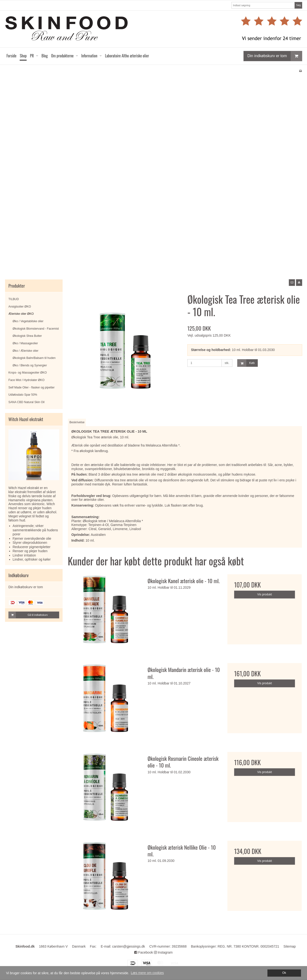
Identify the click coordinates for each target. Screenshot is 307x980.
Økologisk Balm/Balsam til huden (34, 358)
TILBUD (14, 299)
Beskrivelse (77, 422)
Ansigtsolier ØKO (20, 307)
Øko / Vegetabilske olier (28, 321)
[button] (292, 283)
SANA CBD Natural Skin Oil (26, 402)
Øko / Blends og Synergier (30, 365)
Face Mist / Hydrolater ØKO (26, 380)
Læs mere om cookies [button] (147, 973)
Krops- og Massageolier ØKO (28, 373)
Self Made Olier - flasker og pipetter (32, 387)
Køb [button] (246, 363)
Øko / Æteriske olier (26, 351)
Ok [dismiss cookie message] (284, 973)
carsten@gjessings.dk (128, 946)
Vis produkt (265, 594)
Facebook (144, 952)
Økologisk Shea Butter (27, 336)
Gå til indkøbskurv (28, 615)
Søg (298, 5)
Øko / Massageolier (25, 343)
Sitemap (290, 946)
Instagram (163, 952)
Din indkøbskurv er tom (275, 56)
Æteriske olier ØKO (21, 314)
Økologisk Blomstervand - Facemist (36, 329)
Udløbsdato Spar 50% (23, 395)
